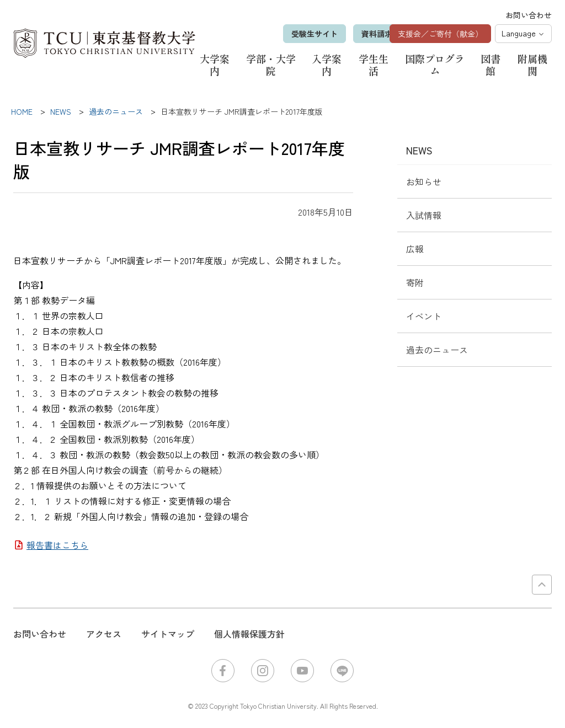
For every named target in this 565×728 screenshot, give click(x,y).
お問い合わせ (529, 15)
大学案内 (215, 65)
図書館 (491, 65)
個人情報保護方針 (249, 634)
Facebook (223, 671)
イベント (424, 316)
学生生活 (374, 65)
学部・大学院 (271, 65)
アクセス (104, 634)
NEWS (419, 150)
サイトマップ (168, 634)
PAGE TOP (542, 585)
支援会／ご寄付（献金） (440, 34)
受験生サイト (296, 34)
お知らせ (424, 181)
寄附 (415, 282)
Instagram (263, 671)
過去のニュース (437, 350)
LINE (342, 671)
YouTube (302, 671)
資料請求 (359, 34)
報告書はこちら (57, 545)
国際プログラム (435, 65)
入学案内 (327, 65)
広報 (415, 249)
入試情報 (424, 215)
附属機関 (532, 65)
